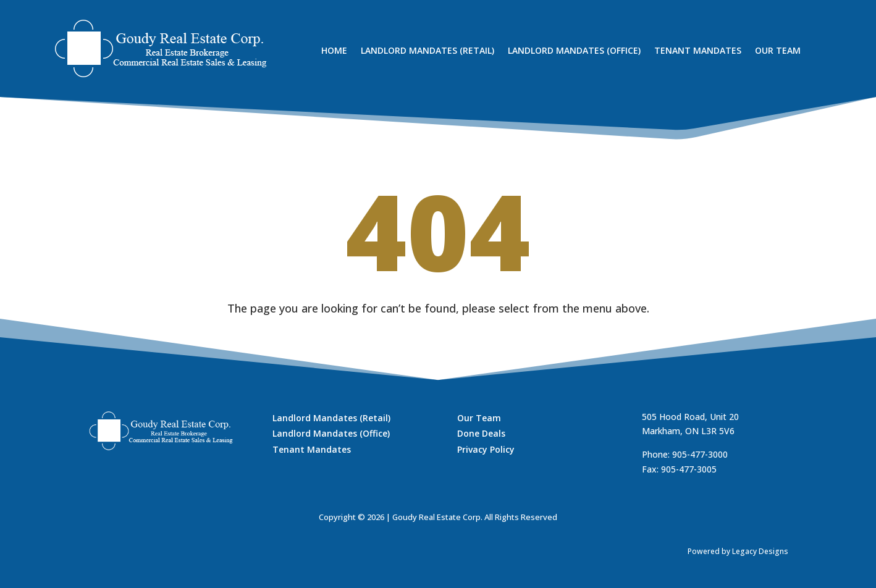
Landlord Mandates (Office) (574, 51)
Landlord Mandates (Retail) (427, 51)
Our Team (778, 51)
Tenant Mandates (698, 51)
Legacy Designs (760, 551)
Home (334, 51)
